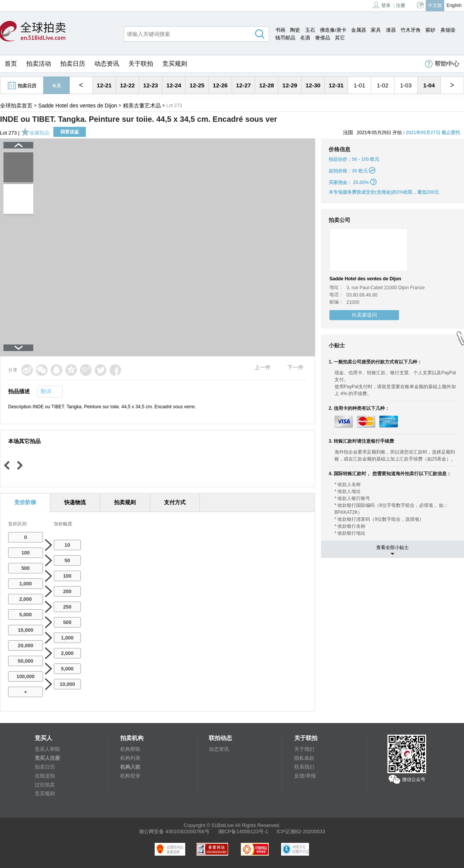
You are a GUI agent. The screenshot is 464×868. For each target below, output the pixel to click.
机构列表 (130, 758)
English (454, 5)
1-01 (359, 85)
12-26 (220, 85)
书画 (280, 30)
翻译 (46, 391)
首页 (11, 64)
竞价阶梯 (25, 502)
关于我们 (304, 749)
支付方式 (175, 502)
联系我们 (304, 767)
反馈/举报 (305, 776)
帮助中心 (442, 64)
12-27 (243, 85)
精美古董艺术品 (142, 106)
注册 (401, 5)
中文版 (435, 5)
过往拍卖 (45, 785)
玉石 (310, 30)
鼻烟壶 (448, 30)
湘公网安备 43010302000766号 (174, 831)
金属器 (359, 30)
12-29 (290, 85)
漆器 (391, 30)
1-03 (406, 85)
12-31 (336, 85)
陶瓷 (295, 30)
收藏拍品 (35, 133)
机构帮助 (130, 749)
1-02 (382, 85)
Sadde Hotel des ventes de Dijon (78, 106)
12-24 (174, 85)
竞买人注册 (47, 758)
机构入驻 (130, 767)
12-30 (313, 85)
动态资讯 (107, 64)
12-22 (127, 85)
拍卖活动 (39, 64)
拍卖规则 (125, 502)
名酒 (305, 38)
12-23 (150, 85)
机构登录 (130, 776)
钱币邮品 (285, 38)
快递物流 (75, 502)
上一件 (263, 367)
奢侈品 (323, 38)
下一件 (295, 367)
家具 (376, 30)
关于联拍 (141, 64)
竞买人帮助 (47, 749)
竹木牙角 (411, 30)
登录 (382, 5)
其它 (340, 38)
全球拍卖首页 (16, 106)
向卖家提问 (364, 315)
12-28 (266, 85)
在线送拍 (45, 776)
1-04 (429, 85)
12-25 (197, 85)
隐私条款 (304, 758)
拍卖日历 (73, 64)
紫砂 (430, 30)
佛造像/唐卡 (333, 30)
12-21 (104, 85)
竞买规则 (175, 64)
